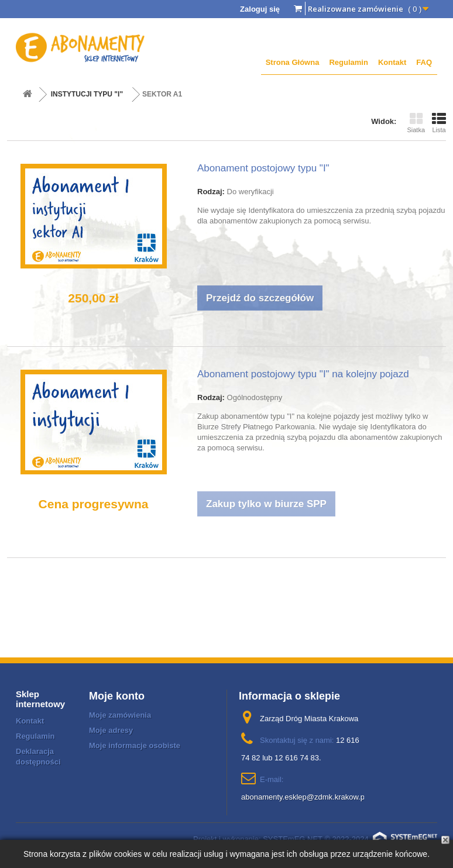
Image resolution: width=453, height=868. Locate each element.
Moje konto (117, 696)
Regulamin (348, 62)
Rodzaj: (211, 192)
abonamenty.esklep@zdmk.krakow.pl (304, 797)
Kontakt (392, 62)
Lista (439, 123)
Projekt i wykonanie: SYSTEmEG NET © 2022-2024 (315, 839)
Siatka (416, 123)
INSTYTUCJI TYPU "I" (87, 94)
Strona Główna (293, 62)
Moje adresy (111, 730)
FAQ (424, 62)
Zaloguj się (260, 9)
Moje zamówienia (120, 715)
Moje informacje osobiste (135, 745)
